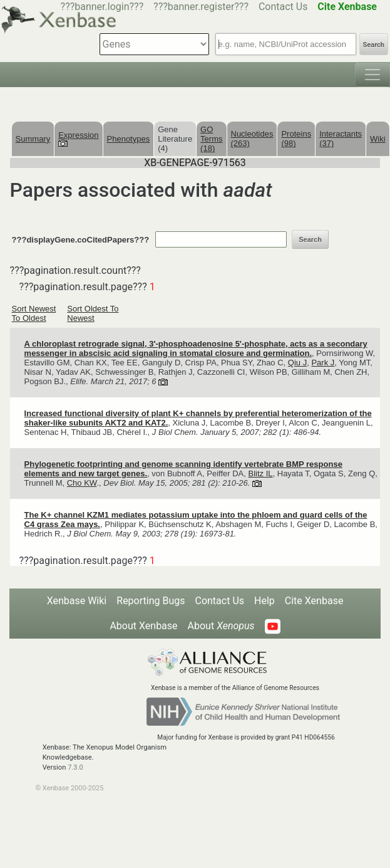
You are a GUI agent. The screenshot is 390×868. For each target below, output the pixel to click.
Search (374, 45)
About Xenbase (143, 626)
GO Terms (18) (211, 139)
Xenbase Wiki (77, 601)
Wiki (378, 139)
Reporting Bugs (151, 601)
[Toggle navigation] (372, 75)
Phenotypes (129, 139)
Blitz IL (261, 473)
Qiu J (297, 363)
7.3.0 (75, 767)
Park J (323, 363)
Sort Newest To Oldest (34, 313)
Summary (33, 139)
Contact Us (283, 7)
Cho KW (82, 483)
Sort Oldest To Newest (93, 313)
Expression (78, 139)
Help (264, 601)
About (221, 626)
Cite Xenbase (314, 601)
